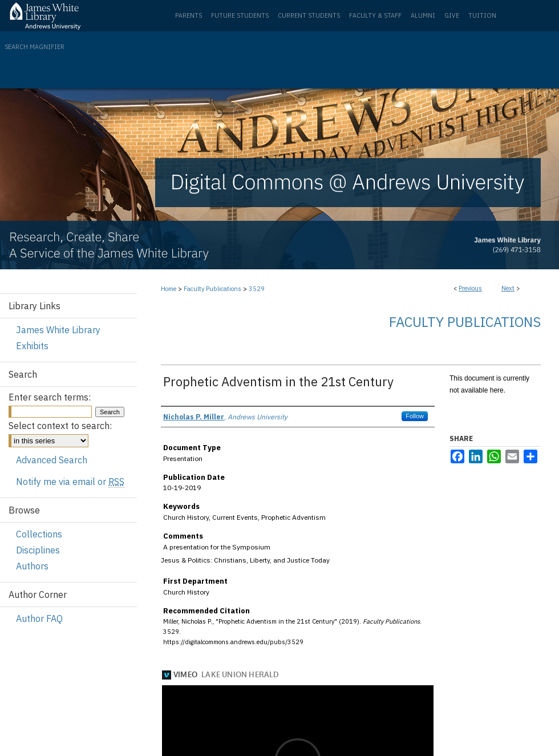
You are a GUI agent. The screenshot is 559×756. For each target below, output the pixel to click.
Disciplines (38, 550)
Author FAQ (39, 618)
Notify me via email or (70, 482)
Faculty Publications (212, 289)
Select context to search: (60, 426)
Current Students (309, 15)
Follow (415, 416)
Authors (32, 566)
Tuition (482, 15)
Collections (39, 534)
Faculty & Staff (375, 15)
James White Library (58, 330)
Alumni (423, 15)
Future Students (240, 15)
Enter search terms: (50, 397)
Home (169, 289)
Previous (470, 288)
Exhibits (32, 346)
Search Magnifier (35, 47)
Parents (189, 15)
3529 (257, 289)
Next (508, 288)
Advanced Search (52, 460)
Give (452, 15)
